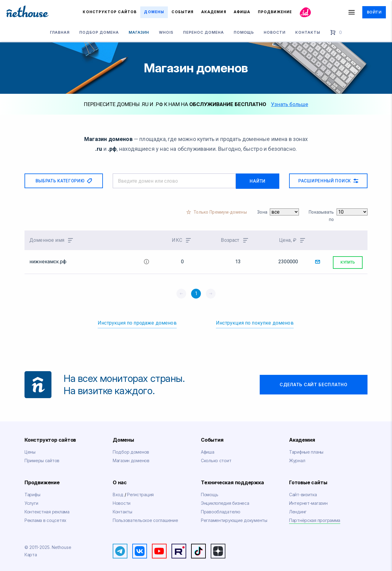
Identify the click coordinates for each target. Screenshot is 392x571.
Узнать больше (290, 104)
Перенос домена (203, 33)
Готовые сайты (308, 481)
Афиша (242, 12)
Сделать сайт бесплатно (313, 382)
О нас (120, 481)
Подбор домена (99, 33)
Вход (119, 493)
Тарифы (32, 493)
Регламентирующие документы (234, 518)
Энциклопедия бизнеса (225, 501)
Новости (275, 33)
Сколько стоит (216, 458)
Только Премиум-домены (220, 211)
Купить (348, 261)
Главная (60, 33)
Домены (154, 12)
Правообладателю (221, 510)
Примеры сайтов (42, 458)
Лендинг (298, 510)
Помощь (244, 33)
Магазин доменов (131, 458)
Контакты (308, 33)
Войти (374, 12)
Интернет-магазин (308, 501)
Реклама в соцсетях (45, 518)
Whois (166, 33)
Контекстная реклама (47, 510)
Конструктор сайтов (110, 12)
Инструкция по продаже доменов (137, 321)
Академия (213, 12)
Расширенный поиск (328, 181)
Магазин (139, 33)
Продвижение (42, 481)
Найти (262, 181)
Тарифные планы (306, 450)
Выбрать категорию (64, 181)
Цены (30, 450)
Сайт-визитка (303, 493)
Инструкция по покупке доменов (255, 321)
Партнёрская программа (315, 518)
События (183, 12)
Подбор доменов (131, 450)
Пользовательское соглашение (145, 518)
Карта (31, 552)
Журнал (297, 458)
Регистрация (140, 493)
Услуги (31, 501)
